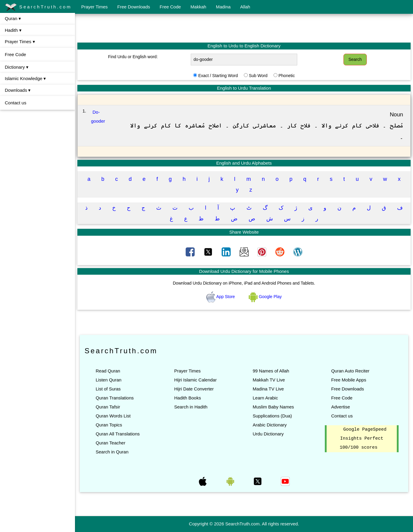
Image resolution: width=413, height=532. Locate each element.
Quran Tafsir (108, 407)
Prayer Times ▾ (20, 42)
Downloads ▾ (18, 90)
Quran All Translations (118, 434)
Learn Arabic (265, 398)
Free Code (170, 7)
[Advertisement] (244, 28)
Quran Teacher (111, 443)
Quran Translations (115, 398)
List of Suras (108, 389)
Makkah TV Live (269, 380)
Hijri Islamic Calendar (196, 380)
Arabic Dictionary (269, 425)
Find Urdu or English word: (133, 57)
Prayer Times (94, 7)
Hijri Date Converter (194, 389)
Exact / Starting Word (218, 76)
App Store (221, 297)
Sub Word (258, 76)
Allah (245, 7)
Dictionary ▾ (17, 67)
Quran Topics (109, 425)
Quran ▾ (13, 18)
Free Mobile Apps (349, 380)
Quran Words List (113, 416)
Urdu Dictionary (268, 434)
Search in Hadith (191, 407)
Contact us (16, 103)
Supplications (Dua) (272, 416)
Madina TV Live (268, 389)
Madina (223, 7)
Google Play (265, 297)
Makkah (198, 7)
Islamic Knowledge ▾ (25, 78)
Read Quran (108, 371)
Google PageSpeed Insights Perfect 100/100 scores (363, 439)
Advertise (341, 407)
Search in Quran (112, 452)
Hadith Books (188, 398)
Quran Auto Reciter (350, 371)
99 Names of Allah (271, 371)
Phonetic (286, 76)
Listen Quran (109, 380)
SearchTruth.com (38, 7)
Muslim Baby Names (273, 407)
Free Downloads (134, 7)
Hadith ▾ (13, 30)
